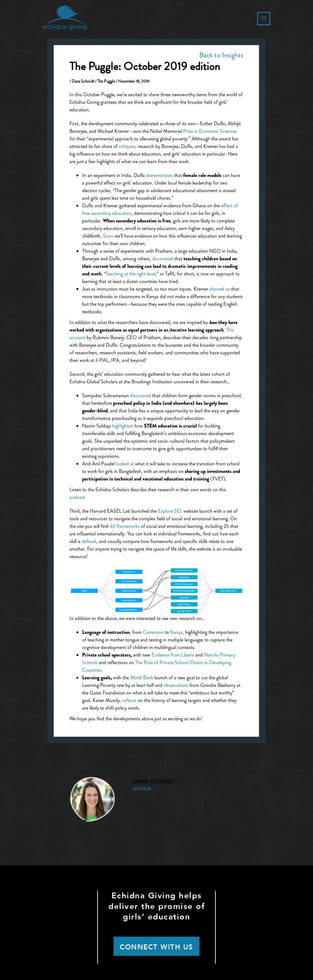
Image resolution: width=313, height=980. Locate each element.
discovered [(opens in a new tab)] (163, 259)
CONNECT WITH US (156, 947)
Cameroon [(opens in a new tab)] (153, 632)
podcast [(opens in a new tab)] (77, 497)
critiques (127, 146)
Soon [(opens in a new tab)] (108, 236)
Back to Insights (221, 55)
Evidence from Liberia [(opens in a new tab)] (173, 655)
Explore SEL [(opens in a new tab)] (170, 511)
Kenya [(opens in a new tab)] (176, 632)
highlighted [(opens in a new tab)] (123, 426)
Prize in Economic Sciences (210, 131)
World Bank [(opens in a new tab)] (142, 678)
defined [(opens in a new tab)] (89, 541)
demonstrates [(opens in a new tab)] (160, 175)
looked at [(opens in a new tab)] (125, 464)
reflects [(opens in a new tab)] (129, 700)
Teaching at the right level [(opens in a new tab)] (131, 274)
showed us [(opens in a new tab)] (220, 289)
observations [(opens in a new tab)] (176, 685)
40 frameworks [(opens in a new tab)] (125, 526)
